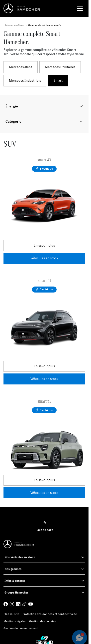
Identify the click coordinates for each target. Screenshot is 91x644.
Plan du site (11, 614)
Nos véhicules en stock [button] (20, 557)
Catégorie (44, 121)
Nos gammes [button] (13, 569)
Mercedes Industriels (25, 80)
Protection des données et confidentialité (50, 614)
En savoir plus (44, 245)
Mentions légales (15, 621)
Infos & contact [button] (15, 581)
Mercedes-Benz (21, 67)
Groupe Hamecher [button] (16, 592)
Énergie (44, 106)
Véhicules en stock (44, 258)
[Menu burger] (80, 8)
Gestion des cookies (43, 621)
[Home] (23, 8)
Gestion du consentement (21, 628)
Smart (58, 80)
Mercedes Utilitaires (60, 67)
